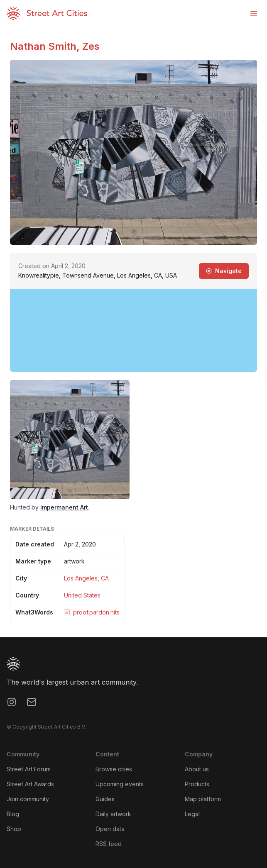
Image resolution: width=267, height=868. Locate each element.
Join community (28, 799)
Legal (192, 814)
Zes (91, 46)
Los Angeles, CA (86, 578)
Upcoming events (120, 784)
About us (197, 769)
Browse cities (114, 769)
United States (82, 595)
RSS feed (109, 844)
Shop (14, 829)
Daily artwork (113, 814)
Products (197, 784)
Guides (105, 799)
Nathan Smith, (46, 46)
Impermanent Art (64, 507)
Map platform (203, 799)
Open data (110, 829)
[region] (133, 330)
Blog (13, 814)
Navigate (224, 271)
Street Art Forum (29, 769)
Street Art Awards (30, 784)
